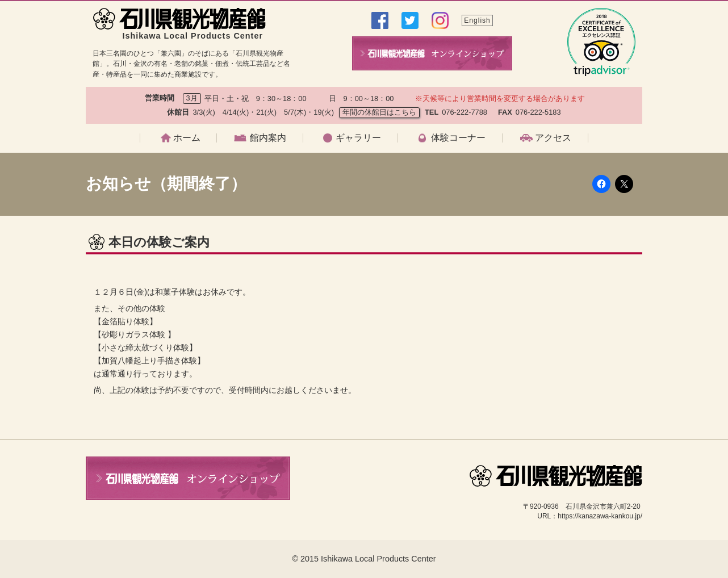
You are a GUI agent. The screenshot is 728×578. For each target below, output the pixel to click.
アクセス (553, 138)
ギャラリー (358, 138)
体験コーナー (458, 138)
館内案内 (268, 138)
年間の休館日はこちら (379, 112)
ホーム (187, 138)
